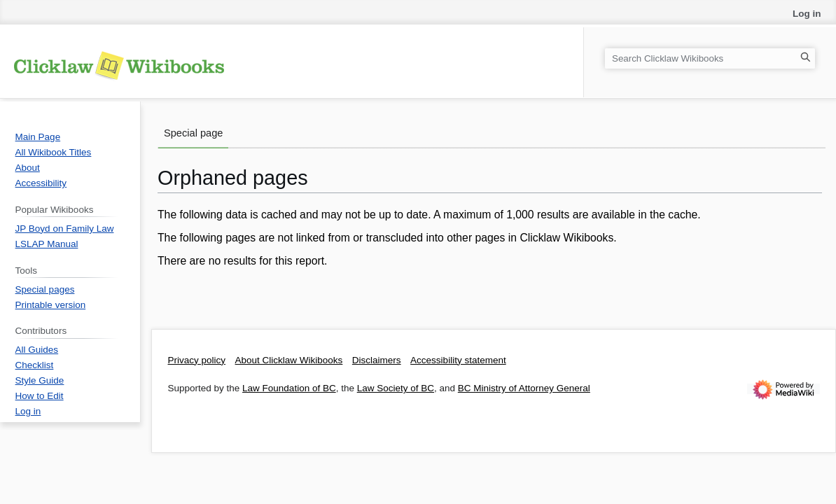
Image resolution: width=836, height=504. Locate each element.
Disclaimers (377, 360)
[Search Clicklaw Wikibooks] (710, 58)
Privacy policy (197, 360)
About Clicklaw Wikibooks (289, 360)
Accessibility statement (458, 360)
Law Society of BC (396, 388)
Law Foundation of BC (289, 388)
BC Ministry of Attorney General (524, 388)
